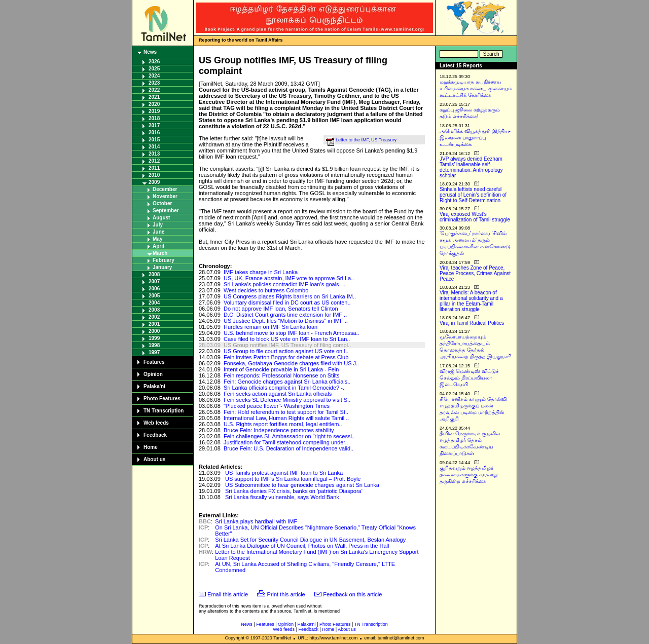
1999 (154, 338)
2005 (154, 296)
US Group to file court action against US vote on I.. (286, 351)
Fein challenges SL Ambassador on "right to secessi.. (289, 436)
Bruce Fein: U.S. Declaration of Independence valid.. (289, 448)
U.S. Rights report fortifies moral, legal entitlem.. (283, 424)
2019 (154, 111)
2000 (154, 331)
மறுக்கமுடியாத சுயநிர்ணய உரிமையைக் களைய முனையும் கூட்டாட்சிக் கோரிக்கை (476, 88)
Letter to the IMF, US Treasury (366, 140)
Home (151, 447)
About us (154, 459)
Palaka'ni (154, 386)
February (164, 260)
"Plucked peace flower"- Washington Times (277, 406)
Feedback (155, 435)
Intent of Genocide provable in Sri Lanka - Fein (281, 369)
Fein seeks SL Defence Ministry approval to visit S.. (287, 400)
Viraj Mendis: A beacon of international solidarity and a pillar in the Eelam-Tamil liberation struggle (471, 301)
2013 (154, 154)
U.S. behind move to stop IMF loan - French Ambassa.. (292, 333)
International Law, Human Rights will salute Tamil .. (286, 418)
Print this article (286, 594)
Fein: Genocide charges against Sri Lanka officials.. (287, 382)
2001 (154, 324)
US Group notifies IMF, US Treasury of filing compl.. (287, 345)
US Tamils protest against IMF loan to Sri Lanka (284, 473)
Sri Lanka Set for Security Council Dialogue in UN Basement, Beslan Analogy (310, 540)
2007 (154, 281)
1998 (154, 345)
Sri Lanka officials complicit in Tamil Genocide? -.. (285, 388)
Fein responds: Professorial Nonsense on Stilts (282, 375)
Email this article (228, 594)
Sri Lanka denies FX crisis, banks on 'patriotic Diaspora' (294, 491)
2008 (154, 274)
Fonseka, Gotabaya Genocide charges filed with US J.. (291, 363)
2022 (154, 90)
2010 (154, 175)
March (160, 253)
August (161, 218)
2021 (154, 97)
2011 (154, 168)
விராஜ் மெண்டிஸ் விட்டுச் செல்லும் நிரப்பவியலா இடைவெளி (469, 378)
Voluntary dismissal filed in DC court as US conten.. (287, 302)
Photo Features (162, 399)
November (165, 196)
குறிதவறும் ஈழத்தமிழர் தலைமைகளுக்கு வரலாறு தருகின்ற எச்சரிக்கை (468, 475)
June (158, 232)
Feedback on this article (352, 594)
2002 (154, 317)
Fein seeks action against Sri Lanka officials (278, 394)
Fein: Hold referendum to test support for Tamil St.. (286, 412)
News (150, 52)
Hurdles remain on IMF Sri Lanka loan (271, 327)
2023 (154, 83)
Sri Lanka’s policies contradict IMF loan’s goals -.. (284, 284)
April (158, 246)
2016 (154, 132)
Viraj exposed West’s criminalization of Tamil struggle (475, 217)
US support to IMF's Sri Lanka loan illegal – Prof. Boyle (293, 479)
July (158, 225)
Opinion (153, 374)
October (162, 203)
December (165, 189)
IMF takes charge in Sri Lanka (261, 272)
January (162, 267)
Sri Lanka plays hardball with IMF (256, 521)
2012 (154, 161)
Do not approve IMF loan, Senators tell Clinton (281, 309)
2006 (154, 289)
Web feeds (156, 423)
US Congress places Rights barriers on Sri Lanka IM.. (290, 296)
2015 (154, 140)
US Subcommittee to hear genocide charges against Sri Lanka (302, 485)
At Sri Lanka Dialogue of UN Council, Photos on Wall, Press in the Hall (302, 546)
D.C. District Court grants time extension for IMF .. (285, 315)
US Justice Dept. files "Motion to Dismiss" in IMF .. (286, 321)
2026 (154, 62)
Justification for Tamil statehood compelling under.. (286, 442)
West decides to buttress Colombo (266, 290)
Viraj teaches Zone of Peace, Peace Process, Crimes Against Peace (475, 273)
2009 (154, 182)
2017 (154, 125)
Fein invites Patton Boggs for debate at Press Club (286, 357)
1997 (154, 352)
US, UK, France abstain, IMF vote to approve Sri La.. (289, 278)
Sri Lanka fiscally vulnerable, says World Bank (282, 497)
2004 (154, 303)
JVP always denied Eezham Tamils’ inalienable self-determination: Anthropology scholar (471, 167)
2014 (154, 147)
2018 (154, 118)
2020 (154, 104)
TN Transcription (164, 411)
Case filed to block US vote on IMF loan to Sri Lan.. (287, 339)
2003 (154, 310)
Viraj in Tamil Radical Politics (472, 323)
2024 (154, 76)
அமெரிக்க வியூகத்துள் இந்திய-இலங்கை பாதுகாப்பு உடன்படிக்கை (475, 138)
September (166, 211)
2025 (154, 69)
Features (154, 362)
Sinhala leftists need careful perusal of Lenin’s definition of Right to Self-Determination (473, 195)
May (157, 239)
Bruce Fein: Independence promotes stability (279, 430)
